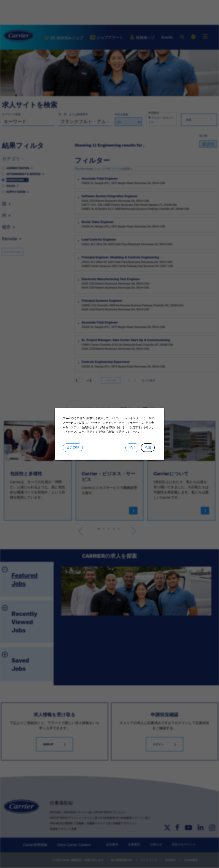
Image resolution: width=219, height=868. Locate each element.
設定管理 (73, 448)
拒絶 (132, 448)
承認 (148, 448)
